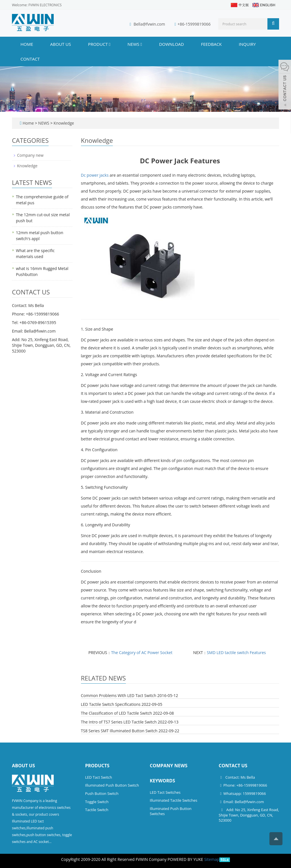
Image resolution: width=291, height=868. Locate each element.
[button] (110, 44)
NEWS (135, 44)
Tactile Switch (97, 810)
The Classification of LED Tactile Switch (117, 713)
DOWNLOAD (172, 44)
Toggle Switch (97, 802)
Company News (169, 766)
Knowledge (63, 123)
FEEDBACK (211, 44)
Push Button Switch (102, 793)
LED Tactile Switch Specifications (111, 704)
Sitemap (212, 859)
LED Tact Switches (165, 792)
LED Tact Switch (99, 777)
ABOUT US (61, 44)
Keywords (162, 781)
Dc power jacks (95, 175)
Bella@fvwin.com (149, 24)
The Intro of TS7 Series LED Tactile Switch (119, 722)
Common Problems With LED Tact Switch (119, 695)
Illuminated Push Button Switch (112, 785)
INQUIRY (247, 44)
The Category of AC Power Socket (142, 652)
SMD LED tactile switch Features (236, 652)
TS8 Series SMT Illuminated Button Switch (119, 731)
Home (27, 44)
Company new (30, 155)
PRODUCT (99, 44)
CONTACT (30, 59)
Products (97, 766)
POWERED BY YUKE (186, 859)
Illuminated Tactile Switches (173, 800)
